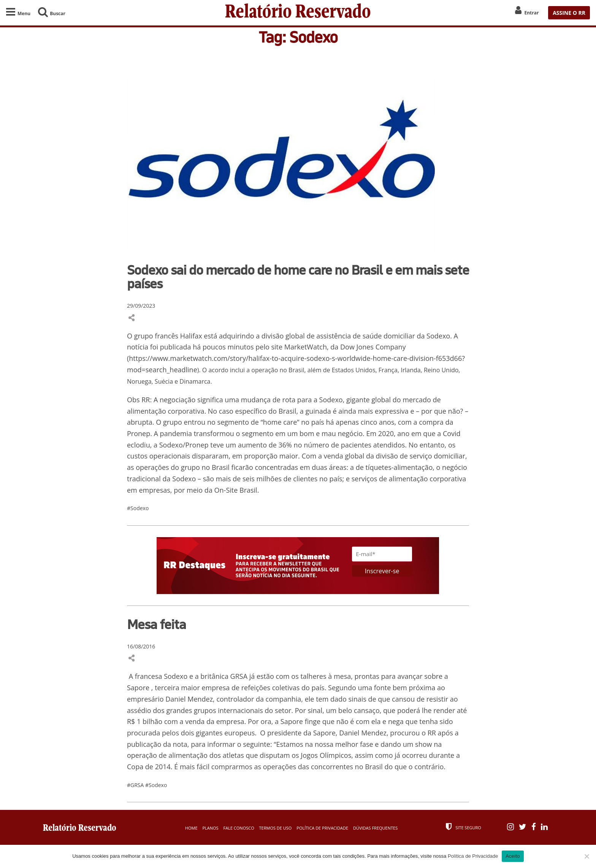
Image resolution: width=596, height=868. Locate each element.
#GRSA (136, 785)
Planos (210, 828)
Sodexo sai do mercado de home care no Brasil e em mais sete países (298, 277)
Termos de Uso (276, 828)
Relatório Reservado (298, 13)
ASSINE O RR (569, 13)
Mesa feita (156, 624)
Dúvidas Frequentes (375, 828)
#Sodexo (138, 508)
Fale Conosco (239, 828)
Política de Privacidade (322, 828)
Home (191, 828)
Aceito (513, 856)
